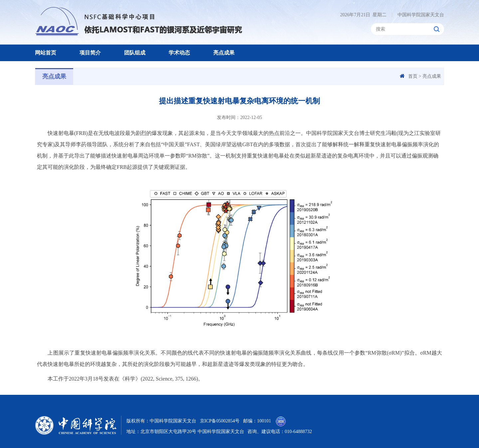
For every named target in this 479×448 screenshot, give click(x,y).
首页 (413, 76)
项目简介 (90, 53)
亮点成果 (224, 53)
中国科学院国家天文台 (418, 15)
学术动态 (179, 53)
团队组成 (135, 53)
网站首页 (46, 53)
